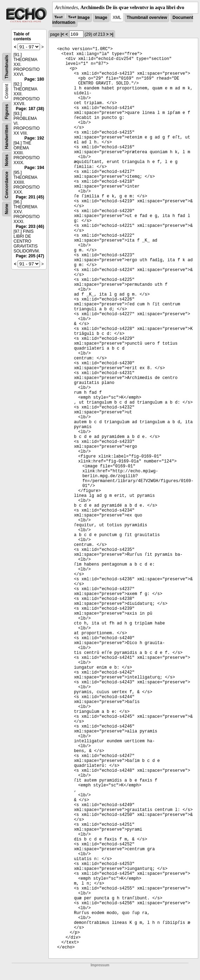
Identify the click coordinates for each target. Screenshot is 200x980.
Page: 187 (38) (30, 109)
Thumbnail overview (147, 18)
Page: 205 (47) (30, 256)
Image (101, 18)
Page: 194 (34, 168)
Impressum (100, 965)
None (7, 209)
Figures (7, 112)
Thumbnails (7, 67)
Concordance (7, 185)
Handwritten (7, 137)
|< (62, 34)
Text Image (79, 18)
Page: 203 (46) (30, 227)
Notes (7, 160)
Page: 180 (34, 79)
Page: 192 (34, 138)
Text (59, 18)
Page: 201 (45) (30, 197)
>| (112, 34)
